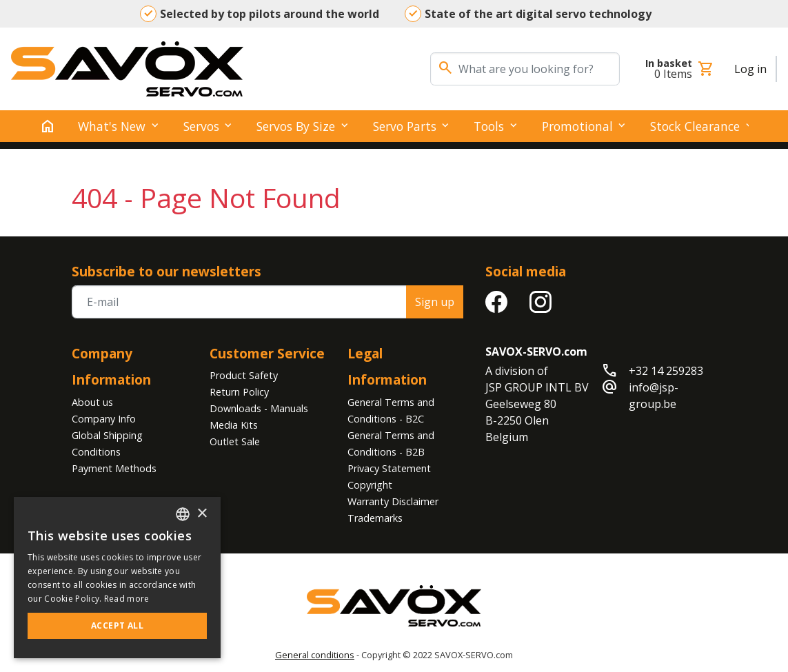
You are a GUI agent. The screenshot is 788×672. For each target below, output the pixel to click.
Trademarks (375, 518)
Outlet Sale (235, 441)
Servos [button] (201, 126)
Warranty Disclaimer (393, 501)
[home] (48, 126)
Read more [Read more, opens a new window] (127, 599)
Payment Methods (114, 468)
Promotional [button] (577, 126)
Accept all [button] (117, 625)
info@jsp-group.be (654, 396)
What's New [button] (112, 126)
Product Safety (244, 375)
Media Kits (234, 425)
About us (92, 402)
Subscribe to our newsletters (166, 271)
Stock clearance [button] (695, 126)
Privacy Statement (389, 468)
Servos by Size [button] (296, 126)
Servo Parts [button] (405, 126)
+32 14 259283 (666, 371)
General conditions (315, 655)
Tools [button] (489, 126)
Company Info (104, 419)
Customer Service (267, 353)
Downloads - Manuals (259, 408)
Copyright (370, 485)
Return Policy (239, 392)
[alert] (117, 578)
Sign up (435, 302)
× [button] (202, 514)
